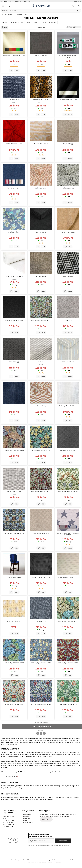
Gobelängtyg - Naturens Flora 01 (14, 450)
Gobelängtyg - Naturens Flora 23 (41, 704)
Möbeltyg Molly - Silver (14, 492)
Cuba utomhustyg (41, 406)
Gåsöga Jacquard (68, 276)
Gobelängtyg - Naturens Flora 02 (68, 621)
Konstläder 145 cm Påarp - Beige (68, 577)
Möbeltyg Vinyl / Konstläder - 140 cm (14, 56)
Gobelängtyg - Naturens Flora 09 (41, 320)
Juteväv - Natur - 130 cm (68, 232)
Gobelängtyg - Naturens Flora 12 (68, 492)
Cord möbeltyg (14, 406)
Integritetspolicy (28, 822)
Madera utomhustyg (68, 188)
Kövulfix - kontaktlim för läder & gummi (68, 56)
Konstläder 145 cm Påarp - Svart (41, 577)
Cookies (26, 820)
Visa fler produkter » (42, 726)
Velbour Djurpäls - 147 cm (41, 100)
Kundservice (27, 814)
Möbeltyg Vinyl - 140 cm (14, 577)
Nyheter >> (18, 1)
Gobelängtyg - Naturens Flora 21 (14, 704)
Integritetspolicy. (65, 845)
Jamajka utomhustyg (14, 232)
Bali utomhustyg (41, 232)
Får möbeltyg (68, 320)
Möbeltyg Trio (41, 362)
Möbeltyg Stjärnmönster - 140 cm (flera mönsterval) (68, 534)
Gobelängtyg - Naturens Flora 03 (14, 663)
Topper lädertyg (68, 144)
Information (77, 1)
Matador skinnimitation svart (14, 320)
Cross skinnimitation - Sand (41, 533)
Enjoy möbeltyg (14, 362)
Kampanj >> (27, 1)
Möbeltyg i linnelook (41, 56)
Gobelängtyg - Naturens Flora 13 (14, 533)
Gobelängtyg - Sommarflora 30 (41, 450)
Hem (2, 15)
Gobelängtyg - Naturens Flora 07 (41, 492)
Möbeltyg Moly (14, 100)
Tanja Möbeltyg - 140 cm (14, 188)
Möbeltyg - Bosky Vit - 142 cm (68, 406)
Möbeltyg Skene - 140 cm (41, 144)
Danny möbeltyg (41, 621)
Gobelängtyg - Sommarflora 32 (68, 704)
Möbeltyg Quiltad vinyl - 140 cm (14, 276)
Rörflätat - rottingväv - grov (14, 621)
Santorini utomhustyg (68, 362)
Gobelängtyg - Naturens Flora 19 (68, 663)
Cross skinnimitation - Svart (68, 450)
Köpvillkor (26, 816)
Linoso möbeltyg (41, 276)
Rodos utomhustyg (41, 188)
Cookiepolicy (27, 818)
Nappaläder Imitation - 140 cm (68, 100)
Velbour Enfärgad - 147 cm (14, 144)
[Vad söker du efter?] (41, 11)
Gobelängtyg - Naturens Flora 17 (41, 663)
